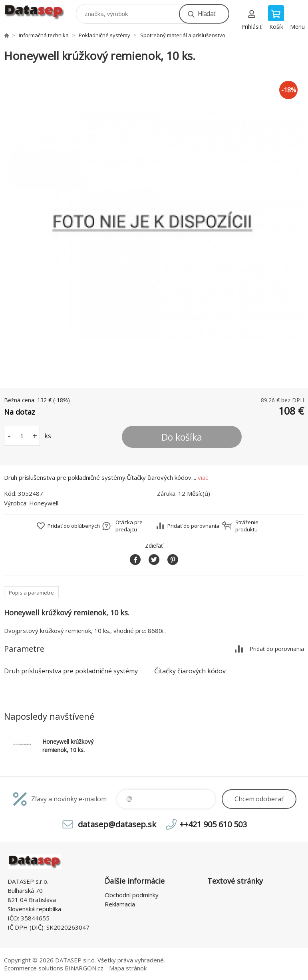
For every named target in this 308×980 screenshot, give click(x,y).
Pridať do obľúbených (74, 526)
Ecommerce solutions (34, 968)
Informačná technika (44, 35)
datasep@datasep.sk (117, 824)
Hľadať (207, 14)
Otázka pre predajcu (129, 526)
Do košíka (182, 437)
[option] (154, 226)
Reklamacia (120, 904)
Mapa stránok (128, 968)
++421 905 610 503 (213, 824)
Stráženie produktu (247, 526)
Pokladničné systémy (104, 35)
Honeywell (44, 503)
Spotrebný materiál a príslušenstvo (183, 35)
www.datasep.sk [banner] (39, 12)
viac (203, 477)
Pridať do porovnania (193, 526)
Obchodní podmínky (132, 895)
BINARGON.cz (84, 968)
